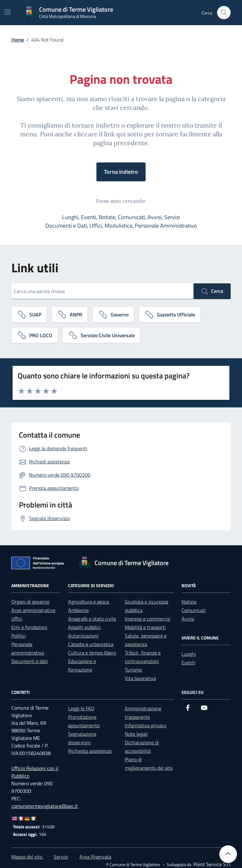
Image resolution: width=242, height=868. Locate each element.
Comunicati (131, 217)
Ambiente (78, 610)
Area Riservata (95, 857)
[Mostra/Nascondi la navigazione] (8, 12)
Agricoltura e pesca (89, 602)
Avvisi (155, 217)
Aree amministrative (33, 610)
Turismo (133, 670)
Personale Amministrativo (166, 226)
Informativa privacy (146, 725)
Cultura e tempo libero (92, 653)
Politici (19, 636)
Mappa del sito (27, 857)
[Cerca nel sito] (224, 13)
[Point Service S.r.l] (211, 864)
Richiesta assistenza (90, 751)
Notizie (107, 217)
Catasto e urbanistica (91, 644)
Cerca (212, 291)
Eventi (89, 217)
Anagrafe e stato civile (92, 619)
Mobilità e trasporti (145, 627)
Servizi (172, 217)
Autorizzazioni (83, 636)
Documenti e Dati (66, 226)
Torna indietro (121, 172)
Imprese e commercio (147, 619)
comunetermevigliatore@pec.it (45, 806)
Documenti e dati (30, 661)
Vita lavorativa (140, 678)
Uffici (96, 226)
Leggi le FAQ (81, 708)
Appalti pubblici (84, 627)
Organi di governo (30, 602)
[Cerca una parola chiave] (102, 291)
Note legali (136, 734)
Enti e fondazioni (29, 627)
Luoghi (70, 217)
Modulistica (118, 226)
